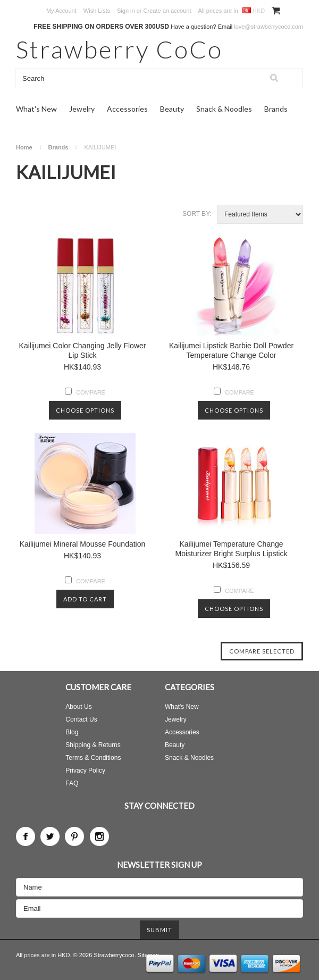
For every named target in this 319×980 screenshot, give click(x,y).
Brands (276, 109)
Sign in (126, 11)
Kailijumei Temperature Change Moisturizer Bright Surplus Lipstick (232, 549)
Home (24, 147)
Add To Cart (85, 599)
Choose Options (85, 410)
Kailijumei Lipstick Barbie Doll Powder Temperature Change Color (231, 350)
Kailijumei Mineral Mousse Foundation (83, 544)
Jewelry (82, 109)
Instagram (99, 836)
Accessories (127, 109)
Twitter (50, 836)
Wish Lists (97, 11)
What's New (36, 109)
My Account (61, 11)
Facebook (26, 836)
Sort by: (197, 214)
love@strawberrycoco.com (268, 27)
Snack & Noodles (224, 109)
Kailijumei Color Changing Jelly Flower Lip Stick (83, 350)
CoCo (119, 49)
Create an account (167, 11)
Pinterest (74, 836)
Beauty (172, 109)
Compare (91, 392)
